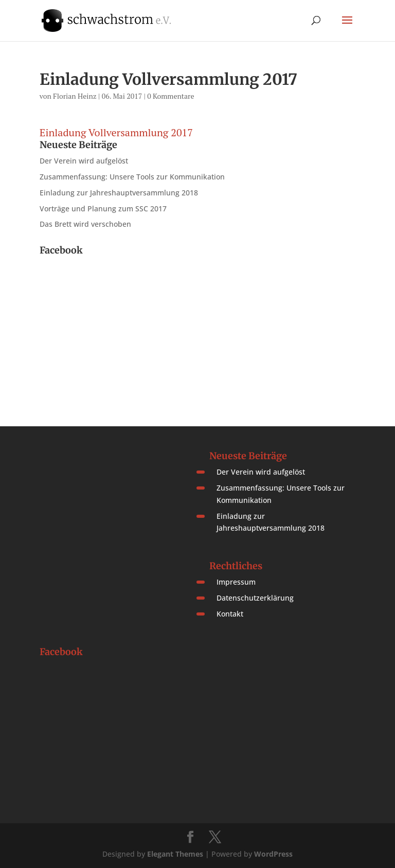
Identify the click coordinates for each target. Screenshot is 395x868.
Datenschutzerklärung (255, 598)
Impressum (236, 582)
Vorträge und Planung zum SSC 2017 (103, 209)
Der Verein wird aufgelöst (84, 161)
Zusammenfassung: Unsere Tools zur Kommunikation (132, 177)
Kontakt (230, 614)
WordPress (273, 854)
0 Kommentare (170, 96)
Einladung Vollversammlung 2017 (116, 132)
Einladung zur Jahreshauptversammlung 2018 (119, 193)
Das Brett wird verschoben (85, 224)
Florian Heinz (75, 96)
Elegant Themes (175, 854)
